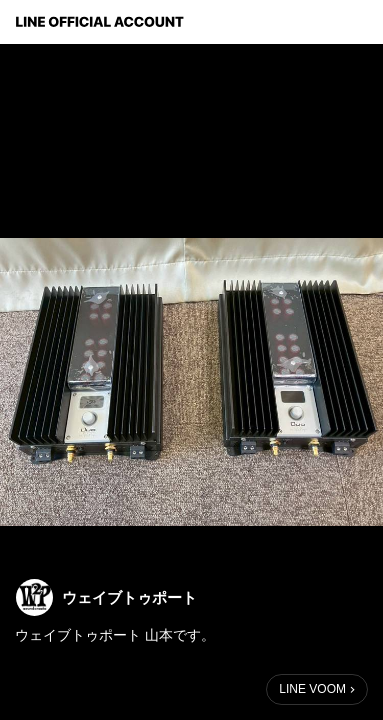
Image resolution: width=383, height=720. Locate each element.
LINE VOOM (312, 689)
